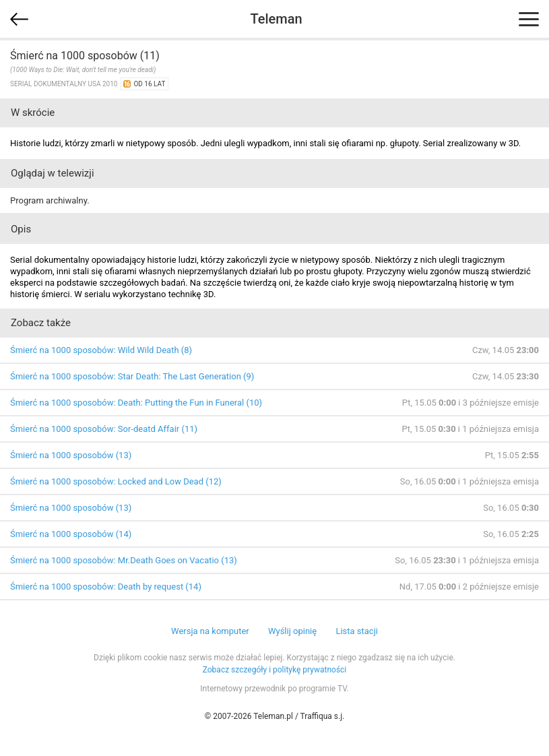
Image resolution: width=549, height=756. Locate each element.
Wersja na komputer (210, 631)
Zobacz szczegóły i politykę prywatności (275, 670)
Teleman (276, 19)
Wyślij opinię (292, 631)
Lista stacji (357, 631)
